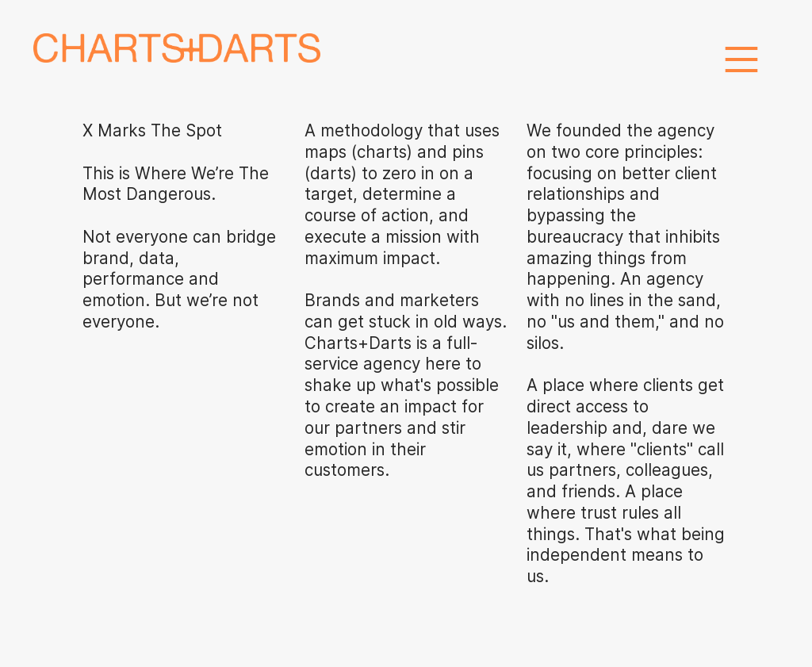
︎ (741, 60)
